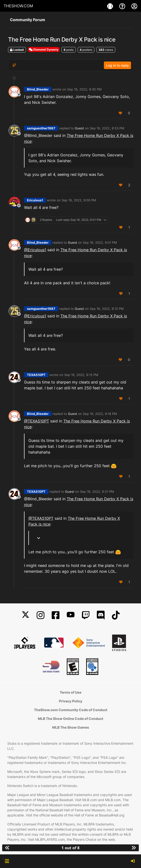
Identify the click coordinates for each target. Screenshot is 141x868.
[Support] (123, 6)
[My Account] (134, 6)
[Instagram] (41, 615)
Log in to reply (117, 65)
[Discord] (101, 615)
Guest (79, 128)
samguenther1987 (41, 128)
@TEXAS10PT (37, 421)
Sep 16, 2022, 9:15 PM (81, 375)
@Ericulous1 (35, 250)
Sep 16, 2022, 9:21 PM (97, 492)
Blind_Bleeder (38, 89)
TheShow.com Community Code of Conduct (71, 710)
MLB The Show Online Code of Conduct (70, 719)
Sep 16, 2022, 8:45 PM (84, 89)
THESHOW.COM (18, 6)
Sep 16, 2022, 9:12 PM (107, 309)
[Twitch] (86, 615)
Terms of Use (70, 692)
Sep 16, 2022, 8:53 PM (107, 128)
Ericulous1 (35, 200)
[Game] (111, 6)
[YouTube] (71, 615)
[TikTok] (116, 615)
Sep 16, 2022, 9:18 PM (100, 414)
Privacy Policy (71, 701)
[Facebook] (56, 615)
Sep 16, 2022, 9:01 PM (100, 242)
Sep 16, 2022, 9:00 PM (79, 200)
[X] (25, 615)
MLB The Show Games (71, 727)
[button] (7, 861)
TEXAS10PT (36, 375)
